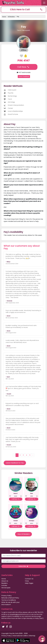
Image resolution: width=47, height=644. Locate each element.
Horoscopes (6, 588)
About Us (5, 581)
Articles (4, 585)
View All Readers (23, 534)
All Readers (11, 17)
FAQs (27, 581)
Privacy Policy (6, 596)
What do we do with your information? (11, 603)
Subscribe (23, 566)
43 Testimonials (23, 72)
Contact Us (29, 579)
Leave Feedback (24, 76)
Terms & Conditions (9, 600)
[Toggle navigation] (44, 3)
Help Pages (29, 583)
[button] (23, 10)
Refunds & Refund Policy (10, 598)
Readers (4, 583)
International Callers (20, 636)
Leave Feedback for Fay (15, 463)
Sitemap (32, 636)
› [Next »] (33, 455)
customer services (31, 616)
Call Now (23, 67)
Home (4, 17)
